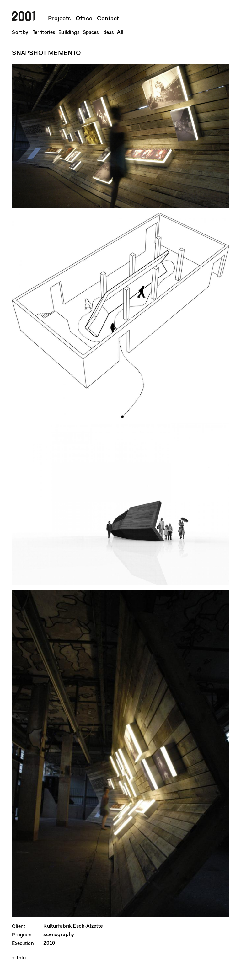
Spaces (91, 33)
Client (19, 927)
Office (84, 19)
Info (21, 958)
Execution (23, 944)
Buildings (69, 33)
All (120, 32)
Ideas (108, 33)
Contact (108, 19)
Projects (59, 19)
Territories (44, 33)
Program (22, 935)
